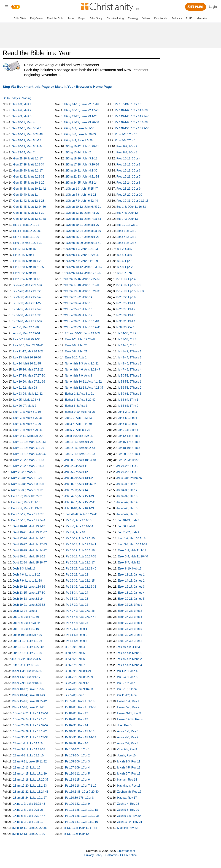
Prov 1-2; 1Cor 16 (126, 134)
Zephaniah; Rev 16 (129, 792)
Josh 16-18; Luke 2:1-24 (28, 599)
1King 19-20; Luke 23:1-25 (81, 116)
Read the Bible (55, 18)
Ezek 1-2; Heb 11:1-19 (132, 550)
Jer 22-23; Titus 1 (129, 460)
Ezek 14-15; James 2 (131, 581)
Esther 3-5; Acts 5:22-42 (80, 400)
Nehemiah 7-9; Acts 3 (79, 376)
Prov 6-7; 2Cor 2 (127, 146)
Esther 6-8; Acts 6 (76, 406)
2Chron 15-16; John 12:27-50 (82, 279)
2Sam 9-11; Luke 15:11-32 (30, 761)
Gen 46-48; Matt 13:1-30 (29, 213)
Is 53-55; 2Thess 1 (130, 382)
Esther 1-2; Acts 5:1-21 (79, 394)
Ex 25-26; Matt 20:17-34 (27, 285)
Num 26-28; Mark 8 (23, 472)
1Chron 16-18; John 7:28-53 (83, 219)
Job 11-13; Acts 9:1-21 (79, 442)
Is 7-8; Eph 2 (125, 267)
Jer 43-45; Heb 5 (127, 508)
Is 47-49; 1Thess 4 (130, 370)
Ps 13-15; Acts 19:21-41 (81, 544)
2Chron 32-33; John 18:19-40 (82, 327)
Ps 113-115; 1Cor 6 (77, 780)
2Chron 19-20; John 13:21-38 (82, 291)
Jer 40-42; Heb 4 (127, 502)
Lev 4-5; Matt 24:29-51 (26, 333)
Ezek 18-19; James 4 (131, 593)
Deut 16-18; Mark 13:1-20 (29, 526)
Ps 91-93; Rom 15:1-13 (80, 731)
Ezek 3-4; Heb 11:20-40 (133, 556)
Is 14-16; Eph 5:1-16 (129, 285)
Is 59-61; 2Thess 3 (130, 394)
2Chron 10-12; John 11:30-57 (84, 267)
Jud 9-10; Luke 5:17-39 (27, 635)
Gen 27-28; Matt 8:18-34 (29, 165)
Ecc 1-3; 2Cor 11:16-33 (131, 207)
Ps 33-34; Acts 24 (77, 593)
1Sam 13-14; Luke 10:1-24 (28, 695)
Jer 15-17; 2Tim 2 (129, 442)
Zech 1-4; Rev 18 (128, 804)
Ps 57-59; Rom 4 (74, 647)
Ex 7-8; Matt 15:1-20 (26, 237)
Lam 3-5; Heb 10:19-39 (133, 544)
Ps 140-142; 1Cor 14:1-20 (131, 110)
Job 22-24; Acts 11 (76, 466)
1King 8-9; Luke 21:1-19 (28, 822)
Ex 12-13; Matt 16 (25, 249)
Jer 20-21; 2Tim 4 (129, 454)
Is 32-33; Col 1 (126, 327)
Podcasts (177, 18)
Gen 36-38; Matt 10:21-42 (30, 189)
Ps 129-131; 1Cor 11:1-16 (81, 822)
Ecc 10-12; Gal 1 (127, 225)
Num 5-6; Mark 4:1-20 (27, 424)
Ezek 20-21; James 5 (131, 599)
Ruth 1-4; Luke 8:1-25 (25, 665)
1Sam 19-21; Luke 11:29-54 (31, 713)
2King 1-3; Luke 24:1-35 (79, 128)
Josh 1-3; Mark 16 (24, 569)
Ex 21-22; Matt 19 (25, 273)
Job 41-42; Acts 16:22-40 (82, 514)
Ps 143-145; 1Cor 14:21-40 (132, 116)
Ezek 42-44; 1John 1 (129, 653)
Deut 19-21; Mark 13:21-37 (30, 532)
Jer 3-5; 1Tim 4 (127, 418)
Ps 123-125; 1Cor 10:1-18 (81, 810)
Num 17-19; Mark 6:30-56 (29, 454)
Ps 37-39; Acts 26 (77, 605)
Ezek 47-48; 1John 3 (129, 665)
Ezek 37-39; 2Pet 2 (130, 641)
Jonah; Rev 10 (126, 755)
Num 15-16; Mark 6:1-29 (29, 448)
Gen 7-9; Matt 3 (22, 116)
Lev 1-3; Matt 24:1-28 (25, 327)
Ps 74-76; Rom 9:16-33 (78, 689)
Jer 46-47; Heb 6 (127, 514)
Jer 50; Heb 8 (126, 526)
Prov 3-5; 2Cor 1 (125, 140)
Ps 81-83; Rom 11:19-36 (80, 707)
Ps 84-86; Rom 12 (76, 713)
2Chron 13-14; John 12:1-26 (83, 273)
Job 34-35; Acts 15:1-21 (79, 496)
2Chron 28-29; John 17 (78, 315)
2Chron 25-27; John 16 (78, 309)
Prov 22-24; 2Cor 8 (129, 183)
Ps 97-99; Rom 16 (76, 743)
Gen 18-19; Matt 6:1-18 (26, 140)
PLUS (189, 18)
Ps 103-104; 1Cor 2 (77, 755)
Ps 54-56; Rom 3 (77, 641)
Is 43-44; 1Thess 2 (130, 357)
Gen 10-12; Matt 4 (23, 122)
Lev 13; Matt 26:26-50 (27, 357)
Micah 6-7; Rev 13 (129, 774)
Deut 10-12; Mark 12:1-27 (27, 514)
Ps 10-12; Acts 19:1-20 (80, 538)
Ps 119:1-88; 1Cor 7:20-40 (82, 792)
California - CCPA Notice (121, 855)
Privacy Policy (93, 855)
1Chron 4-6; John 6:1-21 (81, 195)
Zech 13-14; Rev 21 (130, 822)
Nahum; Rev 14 (127, 780)
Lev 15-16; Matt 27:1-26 (28, 370)
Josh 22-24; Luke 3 (25, 611)
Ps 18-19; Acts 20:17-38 (81, 556)
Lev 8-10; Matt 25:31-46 (28, 345)
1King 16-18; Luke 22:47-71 (81, 110)
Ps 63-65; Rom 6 (74, 659)
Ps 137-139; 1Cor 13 (128, 104)
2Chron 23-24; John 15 (78, 303)
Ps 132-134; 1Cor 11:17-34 (80, 828)
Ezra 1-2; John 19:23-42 (80, 339)
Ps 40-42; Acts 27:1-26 (80, 611)
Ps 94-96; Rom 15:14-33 (80, 737)
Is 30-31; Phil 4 (126, 321)
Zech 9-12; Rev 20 (129, 816)
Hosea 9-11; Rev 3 (129, 713)
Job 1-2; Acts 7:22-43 (78, 418)
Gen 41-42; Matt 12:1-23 (29, 201)
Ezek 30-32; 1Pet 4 (130, 623)
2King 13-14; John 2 (78, 152)
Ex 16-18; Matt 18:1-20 (28, 261)
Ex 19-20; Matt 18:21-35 (29, 267)
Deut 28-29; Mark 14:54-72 (30, 550)
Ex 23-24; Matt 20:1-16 (28, 279)
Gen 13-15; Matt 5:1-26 (26, 128)
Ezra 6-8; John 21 (76, 351)
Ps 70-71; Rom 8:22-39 (78, 677)
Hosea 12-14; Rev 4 (130, 719)
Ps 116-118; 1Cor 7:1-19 (81, 786)
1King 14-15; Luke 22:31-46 (81, 104)
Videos (146, 18)
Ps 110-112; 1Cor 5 (77, 774)
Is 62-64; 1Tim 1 (128, 400)
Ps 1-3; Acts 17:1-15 (79, 520)
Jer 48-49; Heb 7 (129, 520)
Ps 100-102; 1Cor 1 (77, 749)
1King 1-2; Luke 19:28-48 (29, 804)
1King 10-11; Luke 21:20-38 (29, 828)
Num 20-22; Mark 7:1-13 (29, 460)
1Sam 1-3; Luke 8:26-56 (27, 671)
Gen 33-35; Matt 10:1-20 (29, 183)
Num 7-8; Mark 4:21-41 (28, 430)
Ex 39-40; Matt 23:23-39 (27, 321)
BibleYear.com (126, 851)
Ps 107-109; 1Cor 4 (77, 768)
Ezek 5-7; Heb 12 (129, 562)
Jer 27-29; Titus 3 (127, 472)
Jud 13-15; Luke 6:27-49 (28, 647)
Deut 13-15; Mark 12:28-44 (28, 520)
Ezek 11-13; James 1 (131, 575)
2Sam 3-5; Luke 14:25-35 (29, 749)
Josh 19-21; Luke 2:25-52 (29, 605)
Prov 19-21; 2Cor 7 (129, 177)
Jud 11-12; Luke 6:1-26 (27, 641)
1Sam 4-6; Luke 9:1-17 (26, 677)
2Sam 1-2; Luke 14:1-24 (28, 743)
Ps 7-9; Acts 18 (76, 532)
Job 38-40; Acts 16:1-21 (79, 508)
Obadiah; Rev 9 (127, 749)
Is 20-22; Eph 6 (126, 297)
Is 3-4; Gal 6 (124, 255)
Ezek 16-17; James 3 (131, 587)
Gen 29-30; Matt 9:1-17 (28, 171)
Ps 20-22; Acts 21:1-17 (80, 562)
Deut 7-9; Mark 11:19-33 (27, 508)
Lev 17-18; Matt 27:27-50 (29, 376)
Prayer (82, 18)
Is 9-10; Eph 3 (125, 273)
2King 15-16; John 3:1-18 (81, 158)
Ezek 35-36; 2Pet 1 (130, 635)
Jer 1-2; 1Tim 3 (127, 412)
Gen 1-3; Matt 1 (22, 104)
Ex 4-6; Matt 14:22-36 (27, 231)
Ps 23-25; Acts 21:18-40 (81, 569)
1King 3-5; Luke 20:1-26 (28, 810)
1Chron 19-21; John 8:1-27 (82, 225)
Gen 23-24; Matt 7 (23, 152)
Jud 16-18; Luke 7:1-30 (27, 653)
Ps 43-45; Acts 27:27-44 (81, 617)
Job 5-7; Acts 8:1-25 (78, 430)
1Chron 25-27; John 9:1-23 (82, 237)
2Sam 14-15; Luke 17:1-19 (30, 774)
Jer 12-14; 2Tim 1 (129, 436)
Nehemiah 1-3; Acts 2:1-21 (82, 363)
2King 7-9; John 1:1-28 (78, 140)
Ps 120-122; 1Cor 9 (77, 804)
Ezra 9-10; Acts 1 (76, 357)
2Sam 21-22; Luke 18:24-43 (31, 792)
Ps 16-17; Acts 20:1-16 (80, 550)
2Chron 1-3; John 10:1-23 (82, 249)
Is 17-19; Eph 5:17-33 (130, 291)
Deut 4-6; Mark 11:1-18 (26, 502)
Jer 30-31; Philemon (129, 478)
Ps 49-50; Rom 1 (77, 629)
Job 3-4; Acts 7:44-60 (78, 424)
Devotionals (161, 18)
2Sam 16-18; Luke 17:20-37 (31, 780)
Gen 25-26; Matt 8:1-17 (28, 158)
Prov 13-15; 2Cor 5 (129, 165)
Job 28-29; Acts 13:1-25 (79, 478)
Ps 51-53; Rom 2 (77, 635)
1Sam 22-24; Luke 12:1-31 (30, 719)
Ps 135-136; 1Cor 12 (76, 834)
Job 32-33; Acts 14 (76, 490)
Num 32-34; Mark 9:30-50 (27, 484)
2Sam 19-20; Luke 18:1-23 (30, 786)
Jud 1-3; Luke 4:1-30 (26, 617)
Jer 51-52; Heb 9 (129, 532)
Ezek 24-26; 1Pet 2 (130, 611)
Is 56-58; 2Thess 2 (130, 388)
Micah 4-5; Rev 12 (129, 768)
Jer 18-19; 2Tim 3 (129, 448)
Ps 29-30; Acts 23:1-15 (80, 581)
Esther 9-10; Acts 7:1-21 (80, 412)
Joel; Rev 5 (124, 725)
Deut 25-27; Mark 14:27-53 (30, 544)
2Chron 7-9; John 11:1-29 (82, 261)
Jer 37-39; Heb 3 (127, 496)
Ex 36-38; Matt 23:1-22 (26, 315)
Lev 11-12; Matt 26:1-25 (28, 351)
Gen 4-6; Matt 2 (22, 110)
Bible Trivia (20, 18)
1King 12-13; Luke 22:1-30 (28, 834)
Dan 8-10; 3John (126, 689)
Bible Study (96, 18)
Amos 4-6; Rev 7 (128, 737)
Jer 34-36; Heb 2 (127, 490)
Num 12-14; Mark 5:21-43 (29, 442)
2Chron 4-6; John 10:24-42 (82, 255)
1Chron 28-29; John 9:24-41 (83, 243)
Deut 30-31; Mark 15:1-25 (29, 556)
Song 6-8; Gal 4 (126, 243)
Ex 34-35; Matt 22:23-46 (27, 309)
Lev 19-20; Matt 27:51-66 (29, 382)
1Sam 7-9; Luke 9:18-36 (27, 683)
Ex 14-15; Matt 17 (25, 255)
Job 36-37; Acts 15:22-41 (80, 502)
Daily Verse (37, 18)
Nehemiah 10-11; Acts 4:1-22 (83, 382)
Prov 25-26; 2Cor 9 (129, 189)
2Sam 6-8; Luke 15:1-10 (28, 755)
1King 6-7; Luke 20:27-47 (29, 816)
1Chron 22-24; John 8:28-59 (83, 231)
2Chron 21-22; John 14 (78, 297)
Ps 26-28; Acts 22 (77, 575)
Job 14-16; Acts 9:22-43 (80, 448)
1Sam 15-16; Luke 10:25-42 (29, 701)
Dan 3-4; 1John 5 (127, 677)
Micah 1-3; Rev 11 (129, 761)
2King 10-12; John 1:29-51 (82, 146)
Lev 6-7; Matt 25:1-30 (27, 339)
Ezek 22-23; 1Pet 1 (130, 605)
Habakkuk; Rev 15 (129, 786)
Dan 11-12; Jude (126, 695)
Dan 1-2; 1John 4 (127, 671)
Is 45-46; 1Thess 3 (130, 363)
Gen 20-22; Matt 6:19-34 (27, 146)
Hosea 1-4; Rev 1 (128, 701)
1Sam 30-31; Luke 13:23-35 (31, 737)
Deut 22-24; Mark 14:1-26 (29, 538)
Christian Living (115, 18)
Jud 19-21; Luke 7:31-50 (27, 659)
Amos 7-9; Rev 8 (128, 743)
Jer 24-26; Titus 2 (127, 466)
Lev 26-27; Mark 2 (25, 406)
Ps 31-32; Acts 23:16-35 (81, 587)
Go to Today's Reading (17, 98)
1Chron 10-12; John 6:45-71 (83, 207)
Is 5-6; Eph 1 (125, 261)
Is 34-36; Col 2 (127, 333)
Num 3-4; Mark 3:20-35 (28, 418)
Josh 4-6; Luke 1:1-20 (27, 575)
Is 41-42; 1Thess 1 (130, 351)
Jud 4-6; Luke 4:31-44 (27, 623)
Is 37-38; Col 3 (127, 339)
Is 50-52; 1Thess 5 (130, 376)
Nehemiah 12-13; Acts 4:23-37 (84, 388)
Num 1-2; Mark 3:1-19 (27, 412)
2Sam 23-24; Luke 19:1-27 (30, 798)
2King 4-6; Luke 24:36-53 (80, 134)
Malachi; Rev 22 (127, 828)
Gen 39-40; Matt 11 (26, 195)
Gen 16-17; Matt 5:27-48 (27, 134)
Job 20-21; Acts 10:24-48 (80, 460)
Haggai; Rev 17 (127, 798)
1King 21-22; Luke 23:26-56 (81, 122)
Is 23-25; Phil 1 (126, 303)
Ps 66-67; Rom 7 (74, 665)
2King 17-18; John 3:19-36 (82, 165)
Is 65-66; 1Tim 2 (128, 406)
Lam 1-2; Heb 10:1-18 (132, 538)
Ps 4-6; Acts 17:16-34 (79, 526)
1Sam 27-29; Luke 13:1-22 (30, 731)
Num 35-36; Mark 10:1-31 (27, 490)
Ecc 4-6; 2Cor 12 (127, 213)
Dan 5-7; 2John (125, 683)
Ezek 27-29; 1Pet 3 (130, 617)
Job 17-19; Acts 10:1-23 (80, 454)
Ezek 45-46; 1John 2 (129, 659)
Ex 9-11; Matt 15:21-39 (28, 243)
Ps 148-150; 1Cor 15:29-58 (132, 128)
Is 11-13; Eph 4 (126, 279)
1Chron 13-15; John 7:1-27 (82, 213)
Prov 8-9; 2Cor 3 (127, 152)
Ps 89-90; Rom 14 (76, 725)
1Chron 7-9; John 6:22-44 (82, 201)
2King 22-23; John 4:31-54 (82, 177)
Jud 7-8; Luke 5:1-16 (26, 629)
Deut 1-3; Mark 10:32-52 (27, 496)
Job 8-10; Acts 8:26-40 (79, 436)
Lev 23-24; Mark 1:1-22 (28, 394)
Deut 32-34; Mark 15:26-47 (30, 562)
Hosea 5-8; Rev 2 (128, 707)
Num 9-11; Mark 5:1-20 (28, 436)
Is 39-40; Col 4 (127, 345)
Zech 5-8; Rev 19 (128, 810)
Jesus (71, 18)
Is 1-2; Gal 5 (124, 249)
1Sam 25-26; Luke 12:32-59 (31, 725)
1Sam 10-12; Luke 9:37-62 (28, 689)
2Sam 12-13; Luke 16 (27, 768)
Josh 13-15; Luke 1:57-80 (29, 593)
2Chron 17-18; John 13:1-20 (81, 285)
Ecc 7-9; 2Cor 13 (127, 219)
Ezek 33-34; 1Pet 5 (130, 629)
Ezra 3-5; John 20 (76, 345)
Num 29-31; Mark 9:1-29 (27, 478)
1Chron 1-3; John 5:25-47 (82, 189)
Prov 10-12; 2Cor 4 (129, 158)
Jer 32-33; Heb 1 (127, 484)
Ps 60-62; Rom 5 (74, 653)
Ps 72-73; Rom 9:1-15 (78, 683)
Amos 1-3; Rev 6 (128, 731)
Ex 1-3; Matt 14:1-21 (26, 225)
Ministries (202, 18)
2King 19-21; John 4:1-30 (81, 171)
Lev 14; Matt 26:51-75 (27, 363)
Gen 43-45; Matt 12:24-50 (30, 207)
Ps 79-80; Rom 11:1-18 (80, 701)
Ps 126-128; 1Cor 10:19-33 (82, 816)
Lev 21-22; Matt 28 (25, 388)
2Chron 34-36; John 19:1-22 (83, 333)
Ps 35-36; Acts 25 (77, 599)
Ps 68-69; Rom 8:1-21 (78, 671)
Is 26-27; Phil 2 (126, 309)
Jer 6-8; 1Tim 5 (127, 424)
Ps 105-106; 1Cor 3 (77, 761)
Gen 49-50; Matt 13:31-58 (30, 219)
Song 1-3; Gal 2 (126, 231)
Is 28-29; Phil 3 (126, 315)
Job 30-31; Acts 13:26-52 (80, 484)
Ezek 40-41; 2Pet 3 (128, 647)
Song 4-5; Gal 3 (126, 237)
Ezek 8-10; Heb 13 (130, 569)
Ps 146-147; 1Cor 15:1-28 (131, 122)
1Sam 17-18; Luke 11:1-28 (28, 707)
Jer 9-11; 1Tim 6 (128, 430)
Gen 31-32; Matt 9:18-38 (29, 177)
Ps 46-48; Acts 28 (77, 623)
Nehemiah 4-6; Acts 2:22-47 (83, 370)
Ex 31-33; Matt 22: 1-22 (27, 303)
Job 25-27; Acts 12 (76, 472)
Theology (133, 18)
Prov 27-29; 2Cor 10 (129, 195)
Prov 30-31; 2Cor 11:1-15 (133, 201)
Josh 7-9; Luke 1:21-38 (27, 581)
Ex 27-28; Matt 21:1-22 (26, 291)
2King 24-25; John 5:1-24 (81, 183)
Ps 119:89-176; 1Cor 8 (79, 798)
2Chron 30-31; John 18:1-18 (81, 321)
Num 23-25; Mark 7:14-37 (29, 466)
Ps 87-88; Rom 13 (76, 719)
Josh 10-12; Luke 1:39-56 (29, 587)
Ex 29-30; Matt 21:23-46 (27, 297)
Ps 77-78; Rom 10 (75, 695)
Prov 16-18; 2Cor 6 (129, 171)
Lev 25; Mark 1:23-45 (27, 400)
